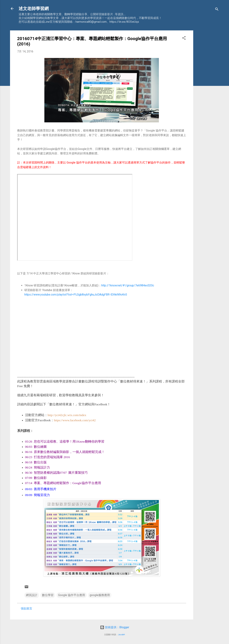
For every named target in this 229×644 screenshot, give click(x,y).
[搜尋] (217, 10)
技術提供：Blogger (115, 627)
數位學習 (48, 595)
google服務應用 (100, 595)
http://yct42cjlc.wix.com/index (67, 415)
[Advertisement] (208, 84)
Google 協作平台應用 (72, 595)
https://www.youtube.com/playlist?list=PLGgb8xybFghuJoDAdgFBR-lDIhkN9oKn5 (76, 295)
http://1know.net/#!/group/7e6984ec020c (128, 285)
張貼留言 (26, 608)
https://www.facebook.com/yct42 (75, 420)
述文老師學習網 (34, 9)
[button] (184, 39)
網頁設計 (32, 595)
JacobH (121, 635)
